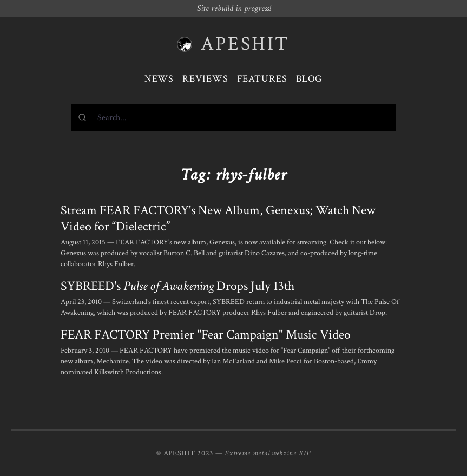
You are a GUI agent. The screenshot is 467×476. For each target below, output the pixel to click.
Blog (310, 79)
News (159, 79)
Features (262, 79)
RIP (305, 453)
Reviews (205, 79)
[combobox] (234, 117)
